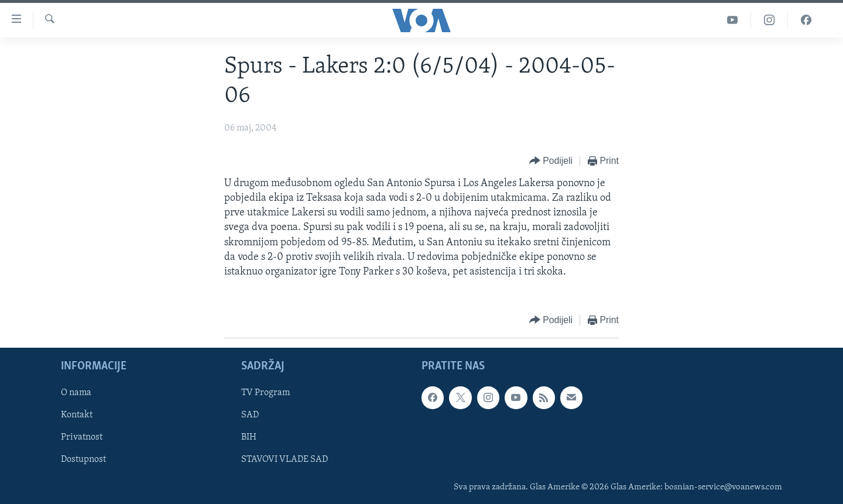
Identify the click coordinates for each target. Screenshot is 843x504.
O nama (76, 393)
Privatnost (82, 438)
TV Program (265, 393)
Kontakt (77, 416)
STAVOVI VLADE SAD (285, 460)
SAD (250, 416)
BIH (249, 438)
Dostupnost (83, 460)
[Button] (551, 161)
